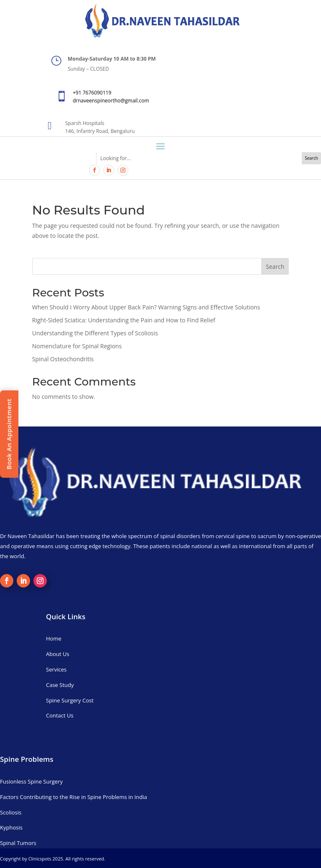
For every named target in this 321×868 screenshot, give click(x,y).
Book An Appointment (9, 434)
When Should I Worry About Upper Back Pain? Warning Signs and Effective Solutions (146, 307)
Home (54, 638)
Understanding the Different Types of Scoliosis (95, 333)
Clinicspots (40, 859)
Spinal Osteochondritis (63, 359)
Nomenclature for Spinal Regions (77, 346)
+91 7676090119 (92, 93)
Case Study (60, 685)
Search (275, 267)
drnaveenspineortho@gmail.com (111, 101)
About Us (58, 654)
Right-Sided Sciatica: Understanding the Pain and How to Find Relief (124, 320)
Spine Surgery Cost (70, 700)
